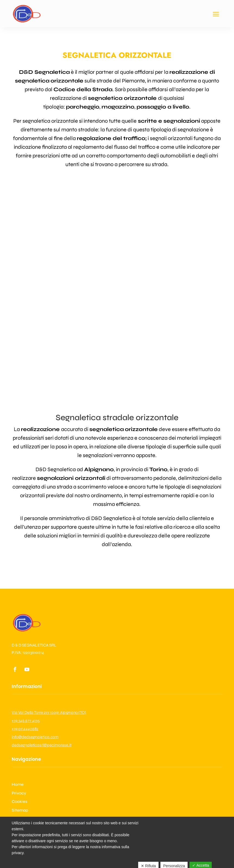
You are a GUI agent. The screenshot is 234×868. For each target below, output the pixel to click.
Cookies (19, 802)
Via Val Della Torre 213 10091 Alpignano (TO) (49, 712)
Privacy (19, 793)
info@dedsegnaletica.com (35, 737)
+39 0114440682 (25, 729)
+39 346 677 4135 (26, 721)
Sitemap (20, 810)
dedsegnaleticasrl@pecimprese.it (42, 745)
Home (18, 784)
